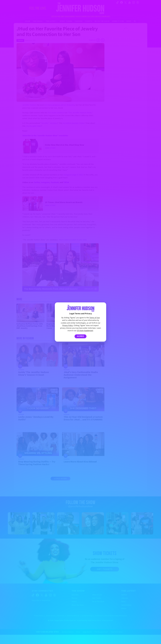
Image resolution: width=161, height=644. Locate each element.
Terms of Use (95, 318)
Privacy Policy (68, 325)
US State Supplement (85, 331)
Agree (81, 336)
